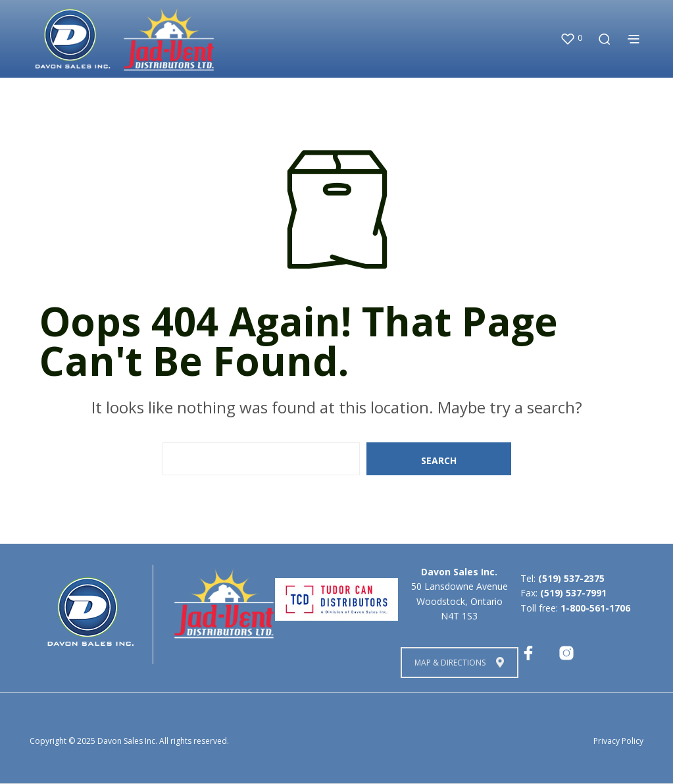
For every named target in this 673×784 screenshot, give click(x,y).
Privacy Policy (618, 741)
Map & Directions (459, 663)
